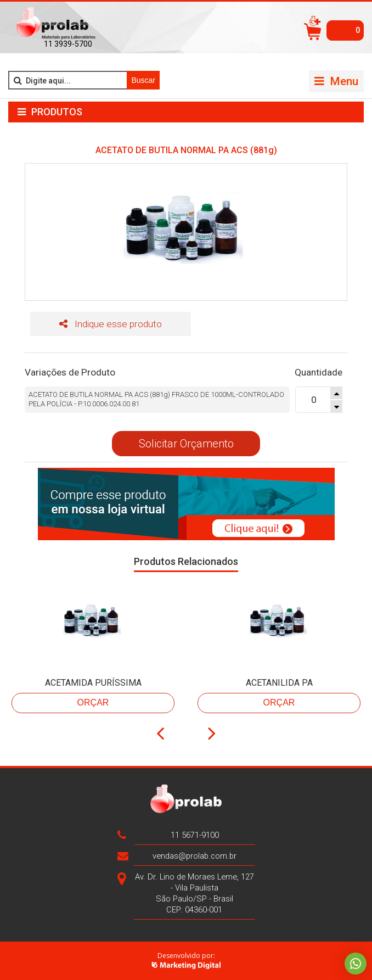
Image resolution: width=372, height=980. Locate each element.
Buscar (143, 80)
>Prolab (56, 24)
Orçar (93, 702)
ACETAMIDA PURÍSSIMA (93, 683)
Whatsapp (356, 964)
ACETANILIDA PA (279, 683)
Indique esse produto (111, 324)
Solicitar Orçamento (186, 444)
